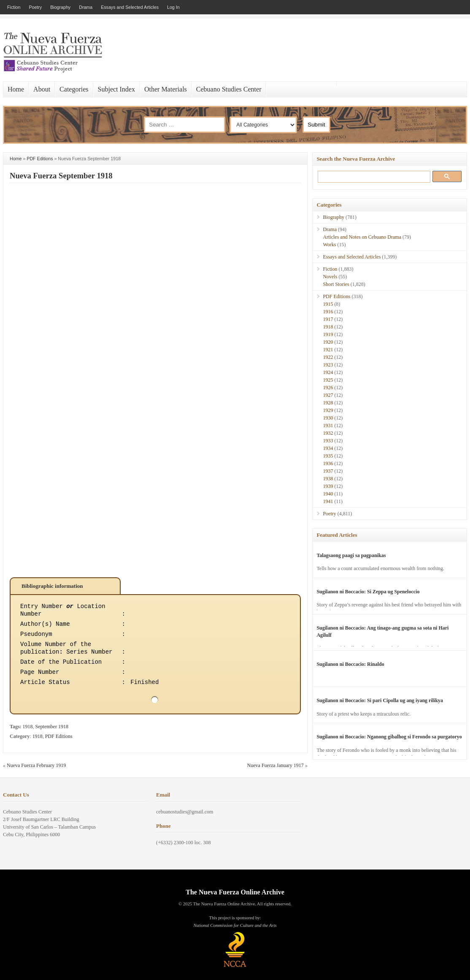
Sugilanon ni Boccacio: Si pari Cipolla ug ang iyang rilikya (380, 700)
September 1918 (52, 727)
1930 (328, 418)
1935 (328, 456)
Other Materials (166, 89)
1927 (328, 395)
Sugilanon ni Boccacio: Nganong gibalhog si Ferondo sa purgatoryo (389, 737)
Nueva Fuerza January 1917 (276, 765)
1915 (328, 304)
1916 (328, 312)
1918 (28, 727)
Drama (86, 7)
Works (329, 245)
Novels (330, 277)
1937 (328, 471)
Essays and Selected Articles (130, 7)
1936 (328, 463)
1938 (328, 479)
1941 (328, 501)
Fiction (14, 7)
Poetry (35, 7)
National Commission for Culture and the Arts (235, 925)
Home (16, 89)
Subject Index (116, 89)
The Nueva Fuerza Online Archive (235, 892)
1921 (328, 350)
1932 (328, 433)
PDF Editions (40, 159)
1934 (328, 448)
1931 (328, 425)
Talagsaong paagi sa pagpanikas (351, 555)
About (42, 89)
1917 (328, 319)
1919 (328, 334)
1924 (328, 372)
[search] (372, 176)
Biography (60, 7)
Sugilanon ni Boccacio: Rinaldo (350, 664)
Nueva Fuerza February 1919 (36, 765)
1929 (328, 410)
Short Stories (336, 284)
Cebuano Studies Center (229, 89)
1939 (328, 486)
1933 (328, 441)
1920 (328, 342)
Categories (74, 89)
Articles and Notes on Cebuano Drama (362, 237)
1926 (328, 388)
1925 (328, 380)
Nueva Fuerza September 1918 (61, 176)
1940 (328, 494)
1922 (328, 357)
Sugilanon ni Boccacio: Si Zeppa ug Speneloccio (368, 592)
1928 (328, 403)
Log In (173, 7)
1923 (328, 365)
